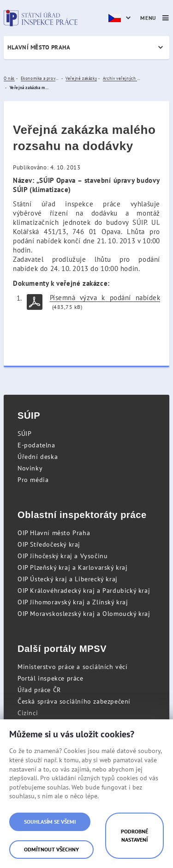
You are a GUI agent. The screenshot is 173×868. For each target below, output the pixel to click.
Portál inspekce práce (51, 678)
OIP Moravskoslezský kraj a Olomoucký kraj (84, 614)
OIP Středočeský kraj (49, 544)
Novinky (30, 468)
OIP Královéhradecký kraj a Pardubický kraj (84, 591)
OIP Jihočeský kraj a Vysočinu (63, 556)
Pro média (33, 480)
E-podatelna (36, 445)
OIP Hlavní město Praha (54, 533)
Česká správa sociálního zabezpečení (74, 701)
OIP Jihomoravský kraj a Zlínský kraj (73, 602)
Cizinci (28, 713)
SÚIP (24, 434)
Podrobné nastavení (134, 835)
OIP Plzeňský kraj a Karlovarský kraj (73, 567)
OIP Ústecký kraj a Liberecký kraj (68, 579)
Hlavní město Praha (39, 47)
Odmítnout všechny (51, 849)
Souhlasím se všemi (50, 822)
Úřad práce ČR (39, 690)
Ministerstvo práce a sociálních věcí (73, 667)
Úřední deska (38, 457)
